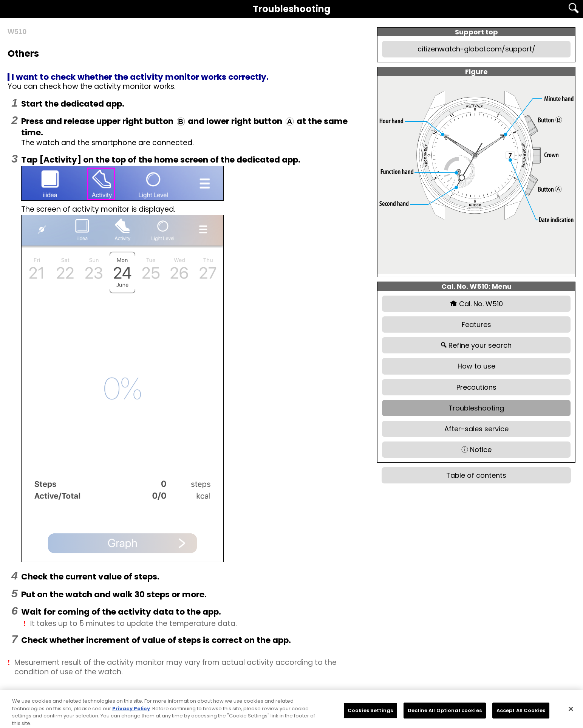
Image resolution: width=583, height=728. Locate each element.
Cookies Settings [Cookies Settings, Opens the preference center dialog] (370, 715)
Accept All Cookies (521, 715)
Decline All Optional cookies (445, 715)
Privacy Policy (131, 713)
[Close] (571, 714)
